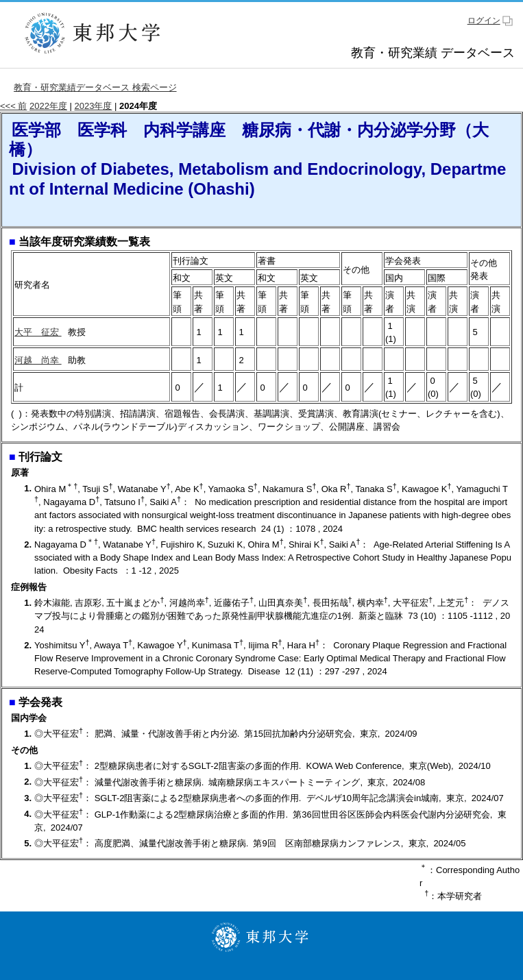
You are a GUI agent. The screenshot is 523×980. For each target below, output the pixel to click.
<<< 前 (13, 106)
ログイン (484, 21)
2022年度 (48, 106)
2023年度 (94, 106)
